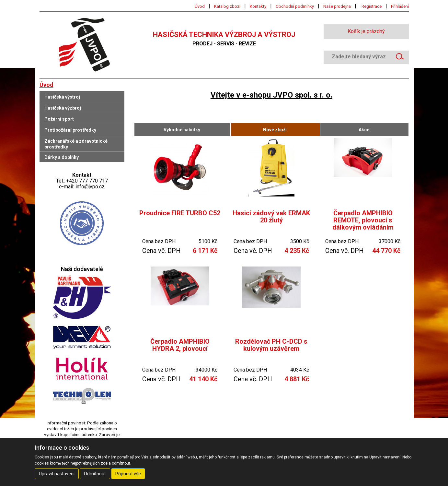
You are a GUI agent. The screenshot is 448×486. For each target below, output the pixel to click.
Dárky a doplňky (62, 157)
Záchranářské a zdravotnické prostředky (76, 144)
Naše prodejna (337, 6)
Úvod (200, 6)
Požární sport (59, 119)
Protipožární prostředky (70, 130)
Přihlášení (400, 6)
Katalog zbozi (227, 6)
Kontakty (258, 6)
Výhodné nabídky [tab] (182, 130)
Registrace (372, 6)
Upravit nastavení (57, 474)
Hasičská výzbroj (63, 108)
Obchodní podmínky (295, 6)
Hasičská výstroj (62, 97)
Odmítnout (95, 474)
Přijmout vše (128, 474)
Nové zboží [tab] (275, 130)
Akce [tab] (364, 130)
